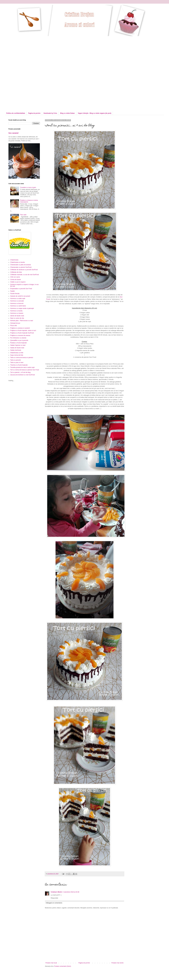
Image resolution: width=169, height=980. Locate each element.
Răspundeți (54, 898)
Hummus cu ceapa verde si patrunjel (22, 308)
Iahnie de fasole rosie (17, 316)
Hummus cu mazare (17, 313)
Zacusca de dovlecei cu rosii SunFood (23, 375)
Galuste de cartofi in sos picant (20, 296)
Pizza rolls (14, 326)
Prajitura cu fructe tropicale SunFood (22, 333)
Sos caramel (13, 133)
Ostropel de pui (15, 323)
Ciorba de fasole (16, 280)
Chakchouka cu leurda (17, 262)
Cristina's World (56, 892)
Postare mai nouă (51, 963)
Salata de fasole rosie (17, 348)
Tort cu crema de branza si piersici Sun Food (25, 370)
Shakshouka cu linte (17, 353)
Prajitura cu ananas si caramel (20, 328)
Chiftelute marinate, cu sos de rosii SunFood (25, 275)
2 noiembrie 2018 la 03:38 (71, 892)
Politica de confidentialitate (16, 113)
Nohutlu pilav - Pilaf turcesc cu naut (22, 321)
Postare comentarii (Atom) (63, 966)
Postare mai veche (118, 963)
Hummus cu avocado (17, 301)
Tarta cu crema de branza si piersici (22, 358)
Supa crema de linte (17, 355)
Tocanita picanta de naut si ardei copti (22, 367)
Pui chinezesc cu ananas (18, 338)
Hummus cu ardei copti (18, 299)
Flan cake (23, 215)
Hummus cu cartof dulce (18, 306)
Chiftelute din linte (16, 272)
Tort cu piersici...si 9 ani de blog (20, 372)
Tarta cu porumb (16, 360)
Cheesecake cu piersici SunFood (21, 267)
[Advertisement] (29, 53)
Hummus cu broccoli (17, 303)
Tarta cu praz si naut (17, 362)
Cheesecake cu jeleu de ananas (21, 265)
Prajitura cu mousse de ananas (20, 335)
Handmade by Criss (50, 113)
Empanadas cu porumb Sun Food (21, 289)
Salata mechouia (16, 350)
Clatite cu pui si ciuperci (18, 282)
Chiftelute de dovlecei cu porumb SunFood (24, 270)
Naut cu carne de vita (17, 318)
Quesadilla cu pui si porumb (19, 340)
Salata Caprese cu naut (18, 345)
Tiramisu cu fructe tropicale (19, 365)
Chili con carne (15, 277)
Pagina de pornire (34, 113)
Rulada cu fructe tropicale (18, 343)
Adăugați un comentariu (54, 903)
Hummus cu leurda (16, 311)
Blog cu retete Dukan (67, 113)
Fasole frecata (15, 294)
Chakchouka (14, 260)
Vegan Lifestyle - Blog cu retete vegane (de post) (95, 113)
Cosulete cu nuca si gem (28, 187)
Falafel (12, 291)
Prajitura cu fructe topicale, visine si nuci (23, 330)
